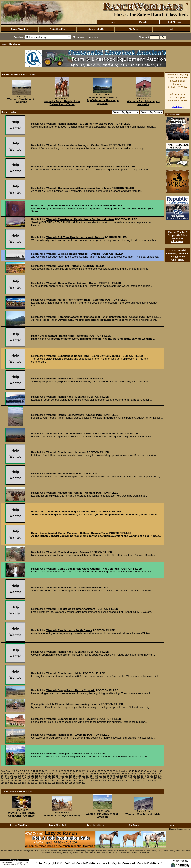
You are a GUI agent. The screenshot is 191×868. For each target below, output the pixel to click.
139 (151, 776)
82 (92, 774)
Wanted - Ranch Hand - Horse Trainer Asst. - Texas (62, 103)
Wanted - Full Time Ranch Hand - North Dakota (75, 237)
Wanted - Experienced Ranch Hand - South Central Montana (83, 356)
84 (98, 774)
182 (7, 781)
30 (93, 771)
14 (43, 771)
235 (71, 783)
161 (79, 778)
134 (130, 776)
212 (134, 781)
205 (105, 781)
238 (83, 783)
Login (172, 29)
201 (88, 781)
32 (99, 771)
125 (92, 776)
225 (28, 783)
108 (20, 776)
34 (105, 771)
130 (113, 776)
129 (109, 776)
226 (32, 783)
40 (124, 771)
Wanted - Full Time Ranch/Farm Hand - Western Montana (81, 434)
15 (46, 771)
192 (50, 781)
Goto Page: (6, 771)
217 (156, 781)
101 (152, 774)
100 (148, 774)
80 (86, 774)
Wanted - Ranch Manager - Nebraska (143, 103)
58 (18, 774)
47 (145, 771)
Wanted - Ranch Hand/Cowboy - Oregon (71, 415)
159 (71, 778)
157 (62, 778)
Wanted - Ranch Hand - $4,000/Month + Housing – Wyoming (103, 100)
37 (114, 771)
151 (41, 778)
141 (160, 776)
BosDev (7, 864)
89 (113, 774)
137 (143, 776)
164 (92, 778)
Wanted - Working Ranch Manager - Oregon (73, 254)
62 (30, 774)
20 (62, 771)
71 (58, 774)
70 (55, 774)
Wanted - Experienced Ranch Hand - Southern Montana (80, 219)
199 (79, 781)
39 (120, 771)
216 (151, 781)
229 (45, 783)
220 (7, 783)
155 (54, 778)
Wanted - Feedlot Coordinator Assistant (71, 609)
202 (92, 781)
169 (113, 778)
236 (75, 783)
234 (66, 783)
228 (41, 783)
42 (130, 771)
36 (111, 771)
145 (15, 778)
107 (15, 776)
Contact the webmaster (180, 829)
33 (102, 771)
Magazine (144, 22)
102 (157, 774)
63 (33, 774)
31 (96, 771)
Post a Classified (57, 29)
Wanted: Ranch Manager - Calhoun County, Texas (78, 533)
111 (32, 776)
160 (75, 778)
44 (136, 771)
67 (45, 774)
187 (28, 781)
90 (117, 774)
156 (58, 778)
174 (134, 778)
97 (138, 774)
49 (151, 771)
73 (64, 774)
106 (11, 776)
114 (45, 776)
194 (58, 781)
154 (50, 778)
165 (96, 778)
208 (117, 781)
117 (58, 776)
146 (20, 778)
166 (100, 778)
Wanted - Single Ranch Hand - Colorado (71, 690)
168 (109, 778)
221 (11, 783)
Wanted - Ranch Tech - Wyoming (66, 735)
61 (27, 774)
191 (45, 781)
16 (50, 771)
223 (20, 783)
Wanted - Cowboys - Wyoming (62, 816)
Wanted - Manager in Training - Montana (71, 493)
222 (15, 783)
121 (75, 776)
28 (87, 771)
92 (123, 774)
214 (143, 781)
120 (71, 776)
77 (76, 774)
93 (126, 774)
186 (24, 781)
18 (56, 771)
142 (3, 778)
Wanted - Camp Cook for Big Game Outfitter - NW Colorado (83, 569)
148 (28, 778)
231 (54, 783)
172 (126, 778)
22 (68, 771)
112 (37, 776)
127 (100, 776)
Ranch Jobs (15, 44)
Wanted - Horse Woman (61, 474)
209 (122, 781)
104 (3, 776)
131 (117, 776)
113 (41, 776)
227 (37, 783)
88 (110, 774)
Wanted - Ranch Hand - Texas (65, 379)
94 (129, 774)
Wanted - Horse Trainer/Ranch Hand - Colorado (75, 300)
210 (126, 781)
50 (155, 771)
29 (90, 771)
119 (66, 776)
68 (49, 774)
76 (73, 774)
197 (71, 781)
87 (107, 774)
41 (127, 771)
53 (2, 774)
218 (160, 781)
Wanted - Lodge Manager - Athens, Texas (73, 512)
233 (62, 783)
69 (52, 774)
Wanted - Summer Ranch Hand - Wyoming (72, 719)
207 (113, 781)
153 (45, 778)
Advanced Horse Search (89, 37)
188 (32, 781)
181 (3, 781)
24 (74, 771)
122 (79, 776)
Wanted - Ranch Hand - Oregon (65, 588)
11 (34, 771)
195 (62, 781)
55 (8, 774)
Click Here (178, 107)
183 (11, 781)
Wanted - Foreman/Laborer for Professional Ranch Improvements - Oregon (92, 317)
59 (21, 774)
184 (15, 781)
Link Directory (175, 22)
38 (117, 771)
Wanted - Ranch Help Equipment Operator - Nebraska (79, 167)
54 (5, 774)
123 (83, 776)
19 (59, 771)
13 (40, 771)
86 (104, 774)
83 (95, 774)
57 (14, 774)
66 (42, 774)
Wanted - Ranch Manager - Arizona (68, 552)
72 (61, 774)
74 (67, 774)
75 (70, 774)
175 (139, 778)
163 (88, 778)
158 (66, 778)
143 (7, 778)
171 (122, 778)
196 (66, 781)
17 (52, 771)
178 (151, 778)
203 (96, 781)
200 (83, 781)
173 (130, 778)
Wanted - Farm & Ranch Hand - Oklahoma (73, 206)
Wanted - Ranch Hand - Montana (66, 397)
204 (100, 781)
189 (37, 781)
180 (160, 778)
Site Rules (134, 29)
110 (28, 776)
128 (105, 776)
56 (11, 774)
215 (147, 781)
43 (133, 771)
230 (50, 783)
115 (50, 776)
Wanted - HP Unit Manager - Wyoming (103, 815)
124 (88, 776)
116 (54, 776)
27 (83, 771)
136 (139, 776)
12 (37, 771)
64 (36, 774)
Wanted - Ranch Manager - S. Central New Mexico (77, 124)
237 (79, 783)
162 (83, 778)
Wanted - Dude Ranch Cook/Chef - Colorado (21, 814)
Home (112, 22)
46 (142, 771)
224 (24, 783)
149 (32, 778)
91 (120, 774)
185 (20, 781)
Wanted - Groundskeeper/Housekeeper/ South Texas (79, 188)
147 (24, 778)
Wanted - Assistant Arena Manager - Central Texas (77, 145)
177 (147, 778)
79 (82, 774)
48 (148, 771)
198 (75, 781)
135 (134, 776)
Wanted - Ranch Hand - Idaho (64, 673)
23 (71, 771)
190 (41, 781)
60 (24, 774)
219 (3, 783)
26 (80, 771)
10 (31, 771)
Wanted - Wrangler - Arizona (64, 266)
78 (79, 774)
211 (130, 781)
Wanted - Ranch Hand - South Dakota (69, 630)
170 (117, 778)
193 (54, 781)
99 (144, 774)
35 (108, 771)
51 (158, 771)
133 (126, 776)
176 (143, 778)
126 (96, 776)
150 (37, 778)
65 (39, 774)
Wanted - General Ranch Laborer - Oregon (72, 283)
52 (161, 771)
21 (65, 771)
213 (139, 781)
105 (7, 776)
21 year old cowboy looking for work (78, 704)
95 (132, 774)
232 (58, 783)
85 (101, 774)
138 (147, 776)
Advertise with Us (95, 29)
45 (139, 771)
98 (141, 774)
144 (11, 778)
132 (122, 776)
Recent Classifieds (19, 29)
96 (135, 774)
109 (24, 776)
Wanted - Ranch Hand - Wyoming (21, 100)
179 (156, 778)
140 (156, 776)
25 (77, 771)
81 (89, 774)
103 (161, 774)
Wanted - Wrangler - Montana (64, 754)
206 (109, 781)
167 (105, 778)
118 (62, 776)
